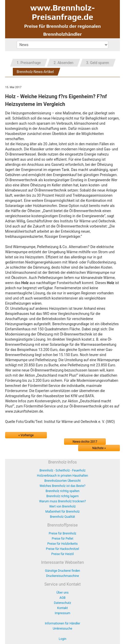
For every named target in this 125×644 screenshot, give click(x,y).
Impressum (62, 613)
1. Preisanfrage (29, 63)
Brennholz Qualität (62, 517)
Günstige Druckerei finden (63, 571)
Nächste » (99, 448)
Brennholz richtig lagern (62, 496)
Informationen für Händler (62, 623)
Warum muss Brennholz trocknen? (62, 501)
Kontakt (62, 608)
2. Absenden (63, 63)
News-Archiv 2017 (85, 442)
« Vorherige (26, 435)
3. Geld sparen (98, 63)
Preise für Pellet (62, 539)
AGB (62, 598)
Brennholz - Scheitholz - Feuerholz (62, 470)
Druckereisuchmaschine (62, 576)
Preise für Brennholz (62, 533)
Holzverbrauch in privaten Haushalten (62, 476)
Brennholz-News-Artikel (35, 72)
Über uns (62, 593)
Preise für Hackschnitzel (62, 549)
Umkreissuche (62, 629)
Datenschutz (63, 603)
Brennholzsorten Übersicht (62, 481)
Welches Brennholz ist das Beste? (63, 486)
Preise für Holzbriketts (63, 544)
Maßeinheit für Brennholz (62, 512)
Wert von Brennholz (62, 506)
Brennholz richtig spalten (62, 491)
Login (62, 639)
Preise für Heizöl (62, 554)
